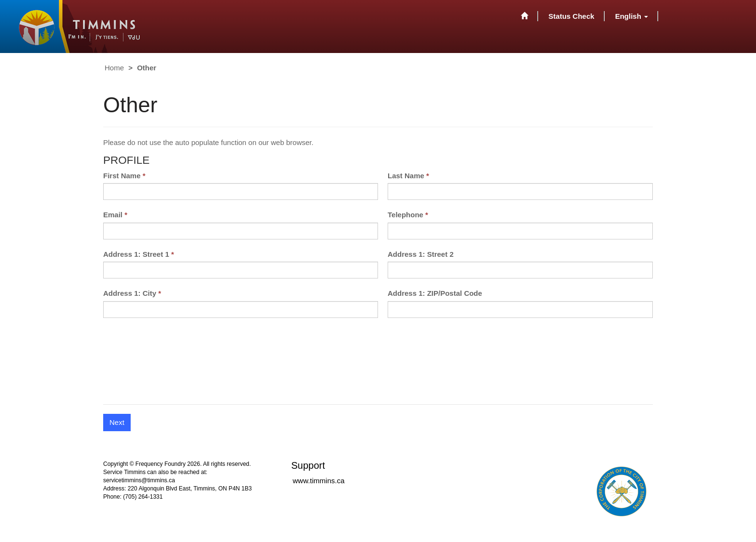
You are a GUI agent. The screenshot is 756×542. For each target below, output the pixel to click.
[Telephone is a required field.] (520, 231)
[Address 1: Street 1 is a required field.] (241, 270)
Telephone (405, 215)
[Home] (524, 16)
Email (113, 215)
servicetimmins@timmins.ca (139, 480)
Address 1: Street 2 (421, 254)
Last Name (406, 176)
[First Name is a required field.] (241, 192)
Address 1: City (130, 293)
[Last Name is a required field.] (520, 192)
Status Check (572, 16)
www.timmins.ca (319, 481)
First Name (122, 176)
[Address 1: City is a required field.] (241, 310)
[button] (632, 16)
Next (117, 422)
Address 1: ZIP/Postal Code (435, 293)
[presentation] (176, 366)
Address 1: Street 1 (136, 254)
